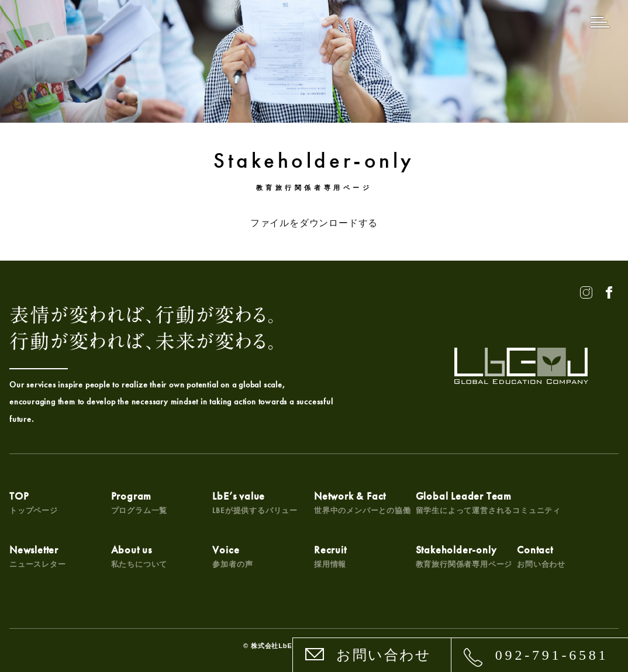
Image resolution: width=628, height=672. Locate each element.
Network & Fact (363, 502)
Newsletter (38, 556)
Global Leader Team (488, 502)
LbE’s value (255, 502)
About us (139, 556)
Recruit (330, 556)
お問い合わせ (384, 655)
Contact (541, 556)
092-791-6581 (552, 655)
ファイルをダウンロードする (314, 223)
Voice (232, 556)
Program (139, 502)
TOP (34, 502)
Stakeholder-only (464, 556)
